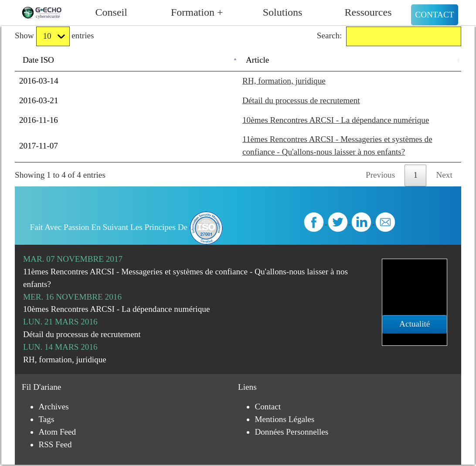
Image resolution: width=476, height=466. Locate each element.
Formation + (197, 12)
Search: (389, 36)
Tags (46, 419)
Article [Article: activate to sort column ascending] (257, 60)
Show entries (54, 36)
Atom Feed (57, 432)
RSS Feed (55, 444)
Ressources (368, 12)
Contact (434, 15)
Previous (380, 175)
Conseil (111, 12)
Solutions (283, 12)
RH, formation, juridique (284, 81)
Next (444, 175)
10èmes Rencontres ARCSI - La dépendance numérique (336, 120)
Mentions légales (284, 419)
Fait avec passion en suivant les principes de (127, 227)
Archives (53, 407)
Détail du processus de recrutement (301, 100)
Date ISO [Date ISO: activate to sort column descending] (38, 60)
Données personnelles (291, 432)
